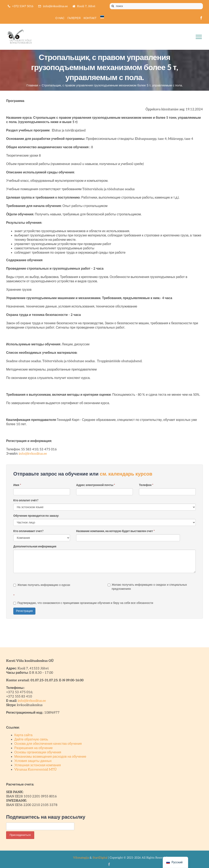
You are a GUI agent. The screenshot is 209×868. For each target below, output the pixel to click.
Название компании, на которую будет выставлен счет (115, 531)
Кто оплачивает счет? (28, 531)
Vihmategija (81, 858)
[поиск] (156, 6)
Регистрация (24, 611)
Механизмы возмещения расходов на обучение (50, 757)
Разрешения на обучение (34, 748)
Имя (17, 485)
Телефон (146, 485)
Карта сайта (23, 735)
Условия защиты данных (33, 761)
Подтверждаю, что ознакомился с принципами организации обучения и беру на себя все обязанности (83, 603)
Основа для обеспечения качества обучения (48, 744)
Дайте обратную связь (31, 740)
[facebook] (201, 18)
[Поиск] (113, 6)
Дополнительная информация (35, 546)
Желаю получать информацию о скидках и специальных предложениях (147, 587)
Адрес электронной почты (96, 485)
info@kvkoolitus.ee (33, 454)
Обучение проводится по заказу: (36, 516)
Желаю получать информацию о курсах (42, 585)
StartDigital (100, 858)
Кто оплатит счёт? (26, 500)
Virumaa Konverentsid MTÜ (35, 770)
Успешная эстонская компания (38, 765)
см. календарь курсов (126, 474)
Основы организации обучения (38, 752)
